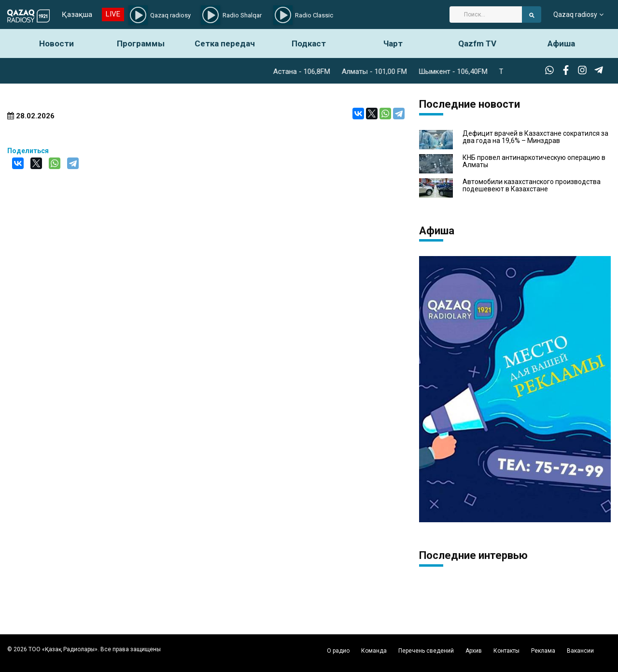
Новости (56, 43)
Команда (374, 651)
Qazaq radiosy (575, 14)
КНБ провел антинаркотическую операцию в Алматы (534, 161)
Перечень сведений (426, 651)
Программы (141, 43)
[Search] (486, 14)
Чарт (393, 43)
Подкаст (309, 43)
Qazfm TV (477, 43)
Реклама (543, 651)
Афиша (561, 43)
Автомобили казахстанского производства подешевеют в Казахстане (532, 186)
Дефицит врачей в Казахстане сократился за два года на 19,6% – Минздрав (535, 137)
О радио (338, 651)
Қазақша (77, 14)
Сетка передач (225, 43)
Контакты (506, 651)
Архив (474, 651)
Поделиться (28, 151)
